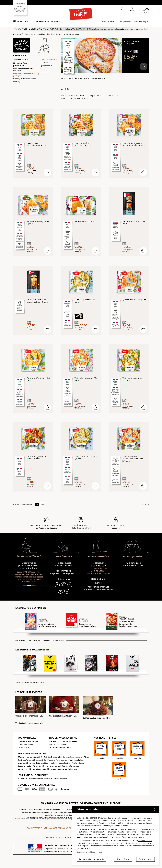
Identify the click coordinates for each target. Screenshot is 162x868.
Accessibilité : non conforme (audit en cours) (70, 813)
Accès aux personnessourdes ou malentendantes (98, 588)
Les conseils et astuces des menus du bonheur (48, 779)
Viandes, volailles (76, 760)
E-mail (98, 583)
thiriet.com (22, 810)
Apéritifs (39, 757)
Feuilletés (44, 63)
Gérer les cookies (145, 841)
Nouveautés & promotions (20, 64)
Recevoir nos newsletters (54, 641)
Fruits (74, 763)
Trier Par (66, 96)
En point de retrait (25, 744)
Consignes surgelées (68, 741)
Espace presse (39, 813)
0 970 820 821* (98, 566)
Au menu (22, 779)
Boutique (52, 769)
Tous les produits (21, 60)
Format (112, 96)
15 (37, 504)
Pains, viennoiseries (51, 766)
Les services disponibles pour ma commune (44, 810)
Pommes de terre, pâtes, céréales (41, 763)
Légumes (22, 763)
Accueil (16, 34)
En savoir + (66, 789)
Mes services (108, 21)
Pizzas (87, 757)
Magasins (53, 741)
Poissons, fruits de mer (57, 760)
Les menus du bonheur (48, 22)
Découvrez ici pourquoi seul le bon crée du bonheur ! (29, 566)
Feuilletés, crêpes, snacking (33, 34)
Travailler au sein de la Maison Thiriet (133, 564)
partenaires (139, 818)
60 (43, 504)
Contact (49, 813)
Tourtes (43, 72)
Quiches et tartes (47, 66)
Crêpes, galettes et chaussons (24, 79)
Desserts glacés (24, 766)
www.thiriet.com (121, 818)
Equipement (96, 96)
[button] (132, 10)
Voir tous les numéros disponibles (30, 682)
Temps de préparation (72, 99)
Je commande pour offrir (60, 747)
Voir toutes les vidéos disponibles (29, 723)
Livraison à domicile (58, 744)
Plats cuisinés (40, 760)
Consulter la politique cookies (89, 852)
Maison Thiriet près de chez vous (64, 564)
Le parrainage (23, 747)
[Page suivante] (148, 504)
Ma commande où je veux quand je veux (64, 572)
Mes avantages (141, 21)
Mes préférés (125, 21)
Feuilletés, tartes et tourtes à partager (63, 34)
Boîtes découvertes (38, 769)
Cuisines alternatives (70, 766)
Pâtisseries (37, 766)
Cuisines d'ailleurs (25, 760)
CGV (63, 810)
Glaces (81, 763)
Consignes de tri (27, 813)
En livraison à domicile (27, 741)
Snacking (17, 82)
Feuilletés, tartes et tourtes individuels (23, 70)
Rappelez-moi (98, 579)
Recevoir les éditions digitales (28, 641)
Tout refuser (123, 859)
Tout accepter (146, 859)
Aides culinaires (64, 763)
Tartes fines (45, 69)
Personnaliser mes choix (91, 859)
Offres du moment (26, 757)
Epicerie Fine (23, 769)
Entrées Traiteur (51, 757)
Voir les (80, 96)
